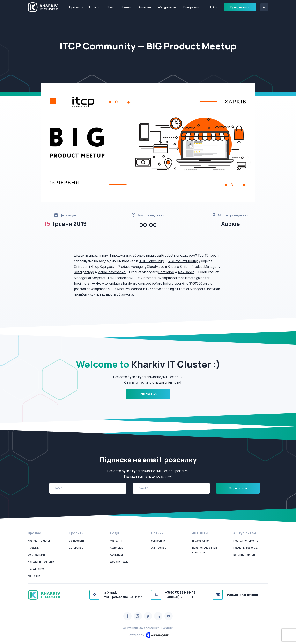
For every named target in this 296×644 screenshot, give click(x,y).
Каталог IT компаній (41, 562)
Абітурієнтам (167, 7)
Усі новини (158, 541)
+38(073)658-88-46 (180, 592)
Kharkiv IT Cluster (39, 541)
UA (212, 7)
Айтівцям (145, 7)
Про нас (75, 7)
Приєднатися (37, 569)
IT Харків (33, 548)
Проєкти (94, 7)
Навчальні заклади (246, 548)
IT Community (201, 541)
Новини (126, 7)
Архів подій (117, 555)
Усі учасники (36, 555)
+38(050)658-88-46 (180, 597)
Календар (116, 548)
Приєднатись (240, 7)
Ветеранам (191, 7)
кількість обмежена (118, 294)
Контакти (34, 576)
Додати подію (119, 562)
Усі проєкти (76, 541)
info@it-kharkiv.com (242, 595)
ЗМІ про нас (159, 548)
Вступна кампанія (245, 555)
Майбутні (116, 541)
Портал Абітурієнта (246, 541)
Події (110, 7)
